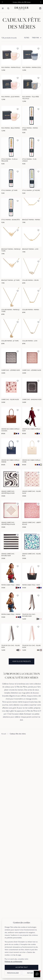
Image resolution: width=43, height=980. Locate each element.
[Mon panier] (40, 8)
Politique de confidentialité (13, 962)
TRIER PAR (37, 38)
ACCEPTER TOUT (22, 967)
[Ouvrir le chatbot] (37, 974)
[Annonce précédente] (2, 2)
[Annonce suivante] (41, 2)
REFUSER (30, 973)
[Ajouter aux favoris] (18, 49)
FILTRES (27, 38)
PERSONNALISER (13, 973)
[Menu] (3, 8)
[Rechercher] (8, 8)
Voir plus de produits (21, 661)
